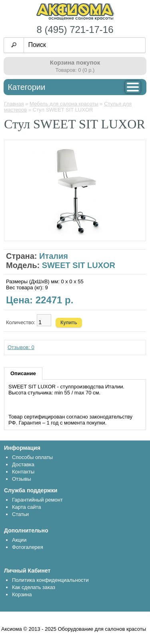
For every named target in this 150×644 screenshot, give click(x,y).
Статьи (20, 514)
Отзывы (22, 479)
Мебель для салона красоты (64, 104)
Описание (23, 373)
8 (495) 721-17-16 (75, 29)
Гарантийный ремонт (37, 500)
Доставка (23, 464)
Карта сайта (26, 507)
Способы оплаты (32, 457)
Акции (19, 540)
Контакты (23, 472)
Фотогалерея (28, 547)
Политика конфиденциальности (50, 580)
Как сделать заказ (34, 587)
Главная (14, 104)
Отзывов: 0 (21, 347)
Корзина (22, 594)
